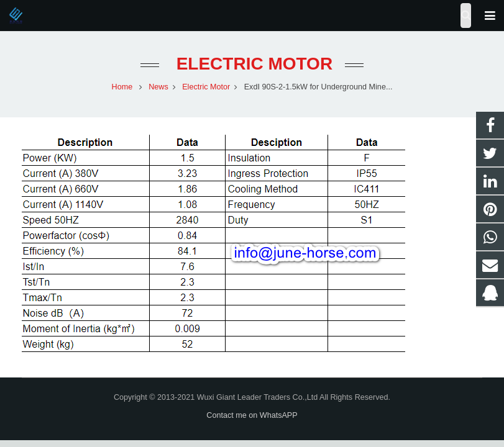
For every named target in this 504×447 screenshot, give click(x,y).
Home (122, 87)
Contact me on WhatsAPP (252, 415)
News (158, 87)
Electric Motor (252, 64)
